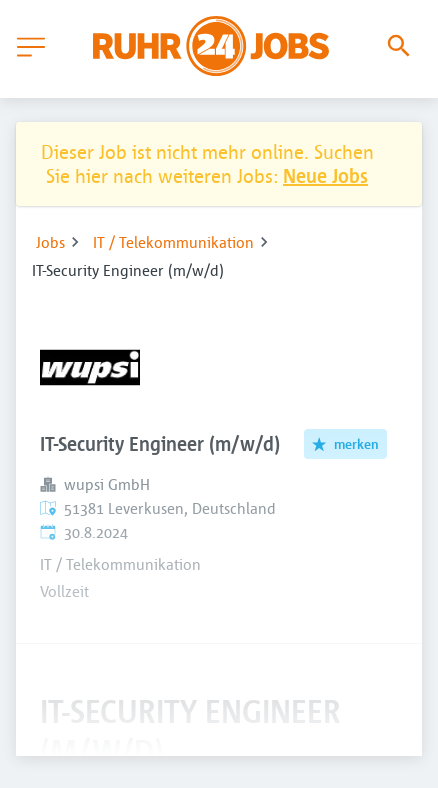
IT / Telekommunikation (173, 242)
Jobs (50, 242)
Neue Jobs (325, 175)
